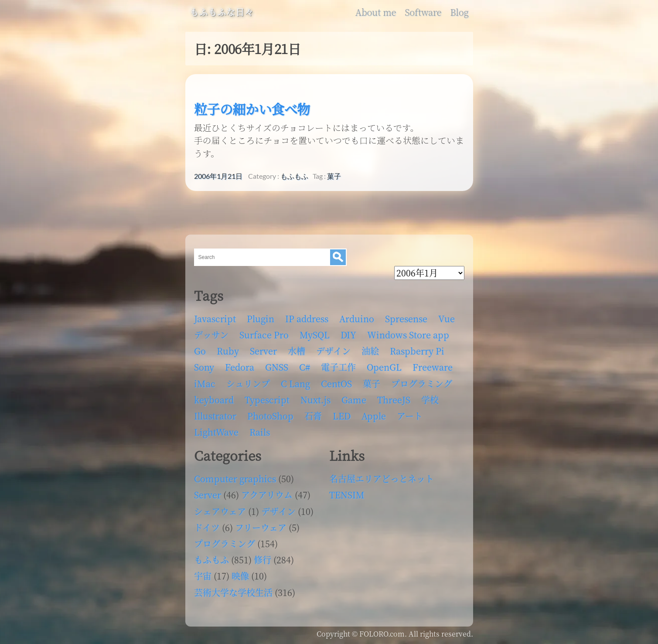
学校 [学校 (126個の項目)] (430, 400)
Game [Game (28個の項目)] (354, 400)
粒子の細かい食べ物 (252, 109)
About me (376, 12)
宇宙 (203, 576)
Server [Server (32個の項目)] (263, 351)
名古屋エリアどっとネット (382, 479)
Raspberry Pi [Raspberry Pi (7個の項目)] (417, 351)
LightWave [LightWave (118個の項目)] (216, 432)
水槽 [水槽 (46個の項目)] (297, 351)
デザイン (278, 511)
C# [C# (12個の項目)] (305, 367)
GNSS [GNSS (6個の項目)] (277, 367)
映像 (240, 576)
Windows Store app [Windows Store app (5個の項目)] (408, 335)
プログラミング (225, 543)
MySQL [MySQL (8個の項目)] (315, 335)
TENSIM (347, 495)
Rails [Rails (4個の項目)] (260, 432)
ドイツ (207, 527)
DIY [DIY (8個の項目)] (348, 335)
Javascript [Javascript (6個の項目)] (215, 319)
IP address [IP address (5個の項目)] (307, 319)
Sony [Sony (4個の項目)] (204, 367)
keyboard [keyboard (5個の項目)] (214, 400)
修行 (263, 560)
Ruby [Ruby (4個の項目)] (228, 351)
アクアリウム (267, 495)
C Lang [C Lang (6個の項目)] (295, 383)
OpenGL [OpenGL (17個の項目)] (384, 367)
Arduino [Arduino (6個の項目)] (357, 319)
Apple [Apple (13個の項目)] (374, 416)
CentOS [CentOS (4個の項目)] (336, 383)
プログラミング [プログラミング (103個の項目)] (422, 383)
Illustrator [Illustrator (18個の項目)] (215, 416)
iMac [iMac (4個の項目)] (205, 383)
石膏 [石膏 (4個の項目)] (313, 416)
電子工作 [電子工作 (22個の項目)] (338, 367)
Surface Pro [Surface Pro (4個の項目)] (264, 335)
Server (208, 495)
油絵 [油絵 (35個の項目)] (370, 351)
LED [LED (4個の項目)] (342, 416)
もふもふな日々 (222, 12)
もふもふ (294, 176)
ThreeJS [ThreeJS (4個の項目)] (394, 400)
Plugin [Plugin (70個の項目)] (261, 319)
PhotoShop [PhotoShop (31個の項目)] (270, 416)
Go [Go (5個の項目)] (200, 351)
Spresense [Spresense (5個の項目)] (406, 319)
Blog (459, 12)
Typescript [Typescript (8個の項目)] (267, 400)
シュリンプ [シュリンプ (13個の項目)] (248, 383)
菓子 (334, 176)
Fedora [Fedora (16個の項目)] (240, 367)
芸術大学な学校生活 (233, 592)
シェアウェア (220, 511)
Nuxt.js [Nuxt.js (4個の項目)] (315, 400)
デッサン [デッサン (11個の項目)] (211, 335)
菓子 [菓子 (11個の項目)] (372, 383)
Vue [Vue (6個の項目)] (447, 319)
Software (423, 12)
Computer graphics (235, 479)
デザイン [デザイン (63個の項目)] (333, 351)
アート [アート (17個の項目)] (410, 416)
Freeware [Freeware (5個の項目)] (433, 367)
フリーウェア (261, 527)
